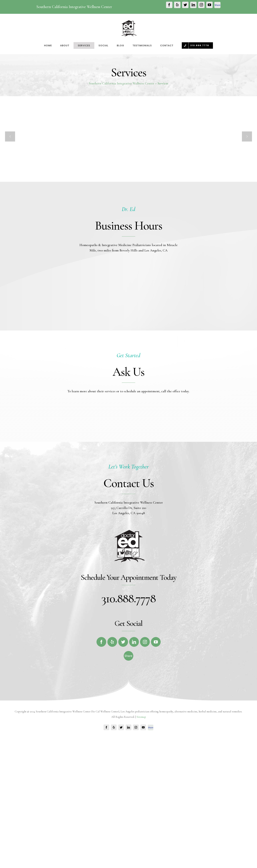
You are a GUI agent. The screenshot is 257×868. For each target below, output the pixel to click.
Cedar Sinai (114, 194)
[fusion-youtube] (156, 710)
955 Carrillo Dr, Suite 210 (128, 576)
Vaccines (58, 194)
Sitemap (141, 784)
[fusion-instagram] (145, 710)
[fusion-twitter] (123, 710)
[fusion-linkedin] (134, 710)
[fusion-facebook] (101, 710)
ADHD (166, 194)
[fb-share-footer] (128, 721)
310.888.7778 (128, 666)
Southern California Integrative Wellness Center (122, 83)
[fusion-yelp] (112, 710)
